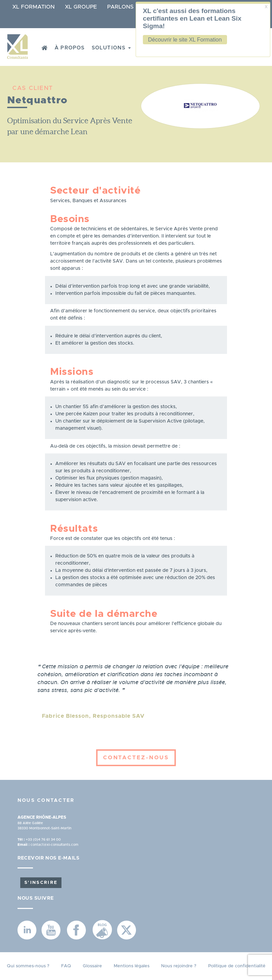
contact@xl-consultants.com (54, 845)
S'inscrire (41, 883)
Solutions (111, 48)
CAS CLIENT (33, 88)
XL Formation (33, 7)
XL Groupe (81, 7)
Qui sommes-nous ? (28, 966)
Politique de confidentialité (237, 966)
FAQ (66, 966)
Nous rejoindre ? (179, 966)
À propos (70, 48)
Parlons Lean (129, 7)
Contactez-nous (136, 758)
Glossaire (92, 966)
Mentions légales (132, 966)
